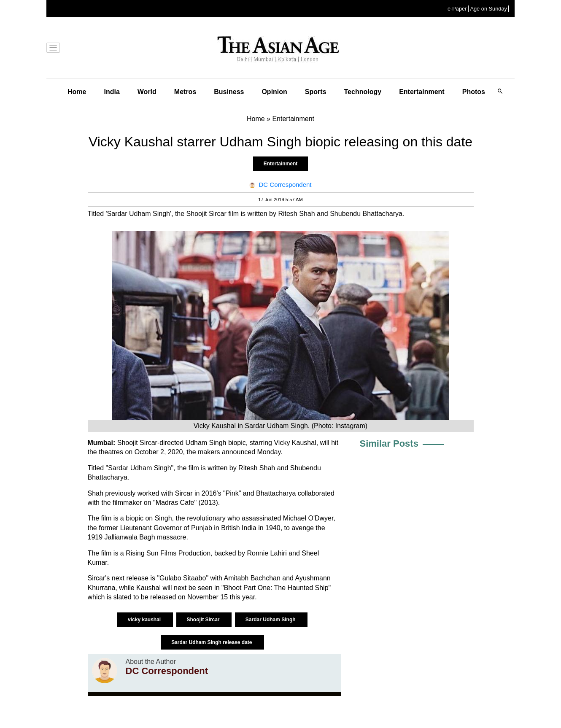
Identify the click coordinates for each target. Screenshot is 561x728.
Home (77, 92)
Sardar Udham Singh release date (212, 642)
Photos (474, 92)
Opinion (274, 92)
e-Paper (457, 9)
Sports (316, 92)
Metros (185, 92)
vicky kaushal (145, 620)
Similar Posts (389, 444)
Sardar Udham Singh (271, 620)
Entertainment (422, 92)
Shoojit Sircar (204, 620)
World (147, 92)
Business (229, 92)
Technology (363, 92)
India (112, 92)
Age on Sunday (488, 9)
